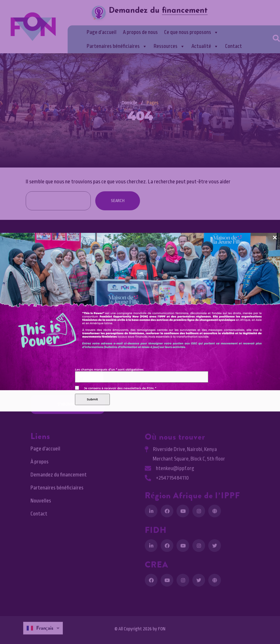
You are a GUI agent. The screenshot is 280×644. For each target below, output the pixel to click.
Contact (233, 46)
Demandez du (158, 11)
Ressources (169, 46)
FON (162, 629)
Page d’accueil (102, 32)
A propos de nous (140, 32)
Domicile (129, 103)
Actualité (205, 46)
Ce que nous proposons (191, 32)
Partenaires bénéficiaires (117, 46)
